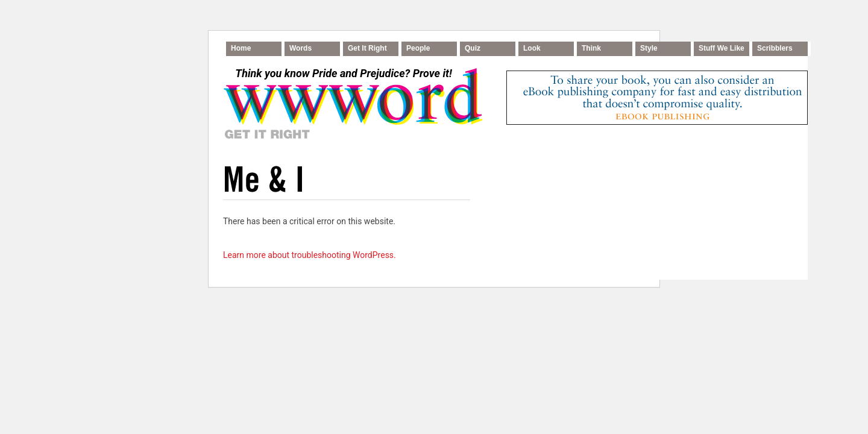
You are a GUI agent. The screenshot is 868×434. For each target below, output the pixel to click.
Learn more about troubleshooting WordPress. (310, 255)
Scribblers (775, 48)
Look (532, 48)
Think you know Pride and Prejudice (343, 73)
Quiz (473, 48)
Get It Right (367, 48)
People (418, 48)
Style (649, 48)
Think (591, 48)
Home (241, 48)
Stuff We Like (722, 48)
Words (300, 48)
